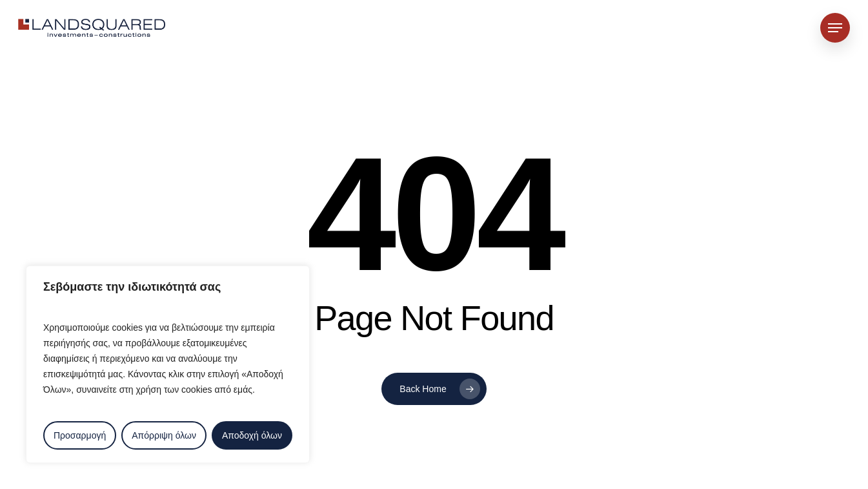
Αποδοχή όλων (252, 435)
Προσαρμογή (80, 435)
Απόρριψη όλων (164, 435)
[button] (835, 28)
